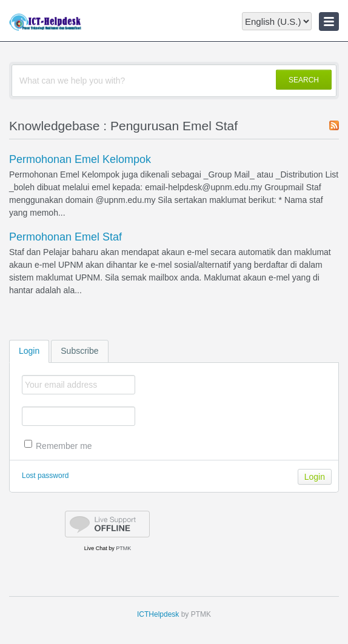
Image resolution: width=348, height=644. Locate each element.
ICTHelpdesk (158, 614)
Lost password (45, 476)
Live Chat (96, 548)
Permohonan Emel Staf (65, 237)
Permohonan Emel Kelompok (80, 159)
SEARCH (304, 80)
